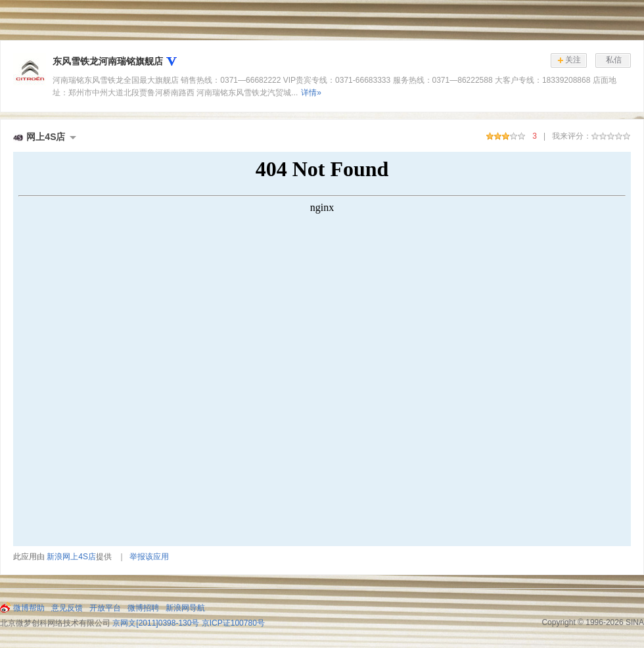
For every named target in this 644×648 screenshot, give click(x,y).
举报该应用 (149, 557)
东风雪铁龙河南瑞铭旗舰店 (108, 61)
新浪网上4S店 (71, 557)
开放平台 (105, 608)
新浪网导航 (185, 608)
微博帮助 (29, 608)
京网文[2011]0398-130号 (156, 623)
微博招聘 (143, 608)
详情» (311, 93)
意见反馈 (67, 608)
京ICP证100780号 (233, 623)
